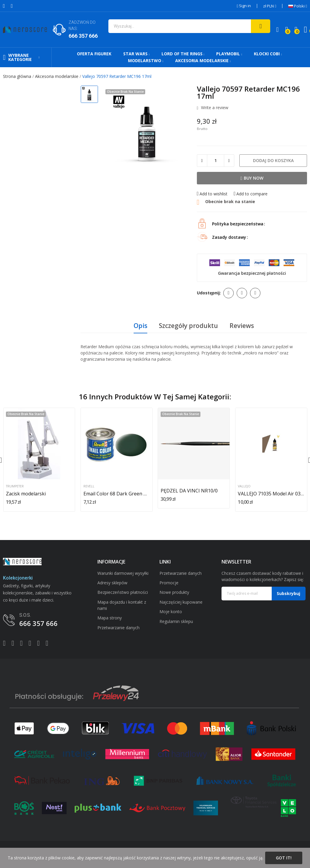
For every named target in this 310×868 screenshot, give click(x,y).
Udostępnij (228, 293)
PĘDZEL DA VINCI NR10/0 (189, 491)
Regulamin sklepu (176, 621)
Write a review (214, 108)
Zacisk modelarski (26, 494)
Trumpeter (15, 486)
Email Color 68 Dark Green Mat (117, 494)
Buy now (252, 178)
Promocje (169, 583)
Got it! (284, 858)
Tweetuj (242, 293)
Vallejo (244, 486)
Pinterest (255, 293)
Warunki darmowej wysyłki (123, 573)
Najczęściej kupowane (181, 602)
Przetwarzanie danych (118, 628)
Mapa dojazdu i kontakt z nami (122, 605)
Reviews (242, 326)
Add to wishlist (212, 194)
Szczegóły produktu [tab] (188, 326)
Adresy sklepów (112, 583)
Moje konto (171, 612)
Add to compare (251, 194)
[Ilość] (216, 161)
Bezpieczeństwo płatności (123, 592)
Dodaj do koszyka (273, 160)
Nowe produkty (174, 592)
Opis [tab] (140, 326)
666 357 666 (83, 36)
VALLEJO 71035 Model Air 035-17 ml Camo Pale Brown (271, 494)
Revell (89, 486)
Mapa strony (110, 618)
